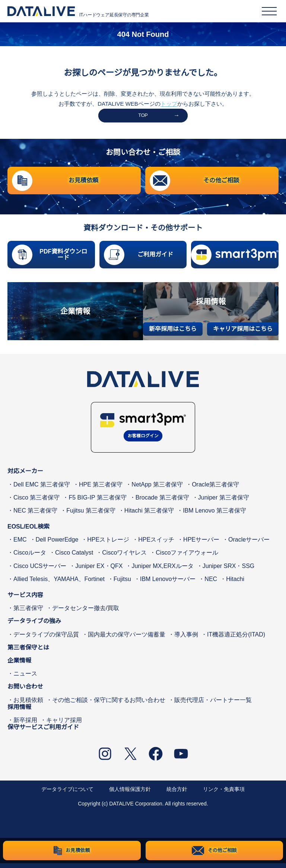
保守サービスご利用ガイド (43, 732)
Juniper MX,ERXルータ (162, 571)
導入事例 (186, 639)
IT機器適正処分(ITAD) (236, 639)
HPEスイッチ (156, 544)
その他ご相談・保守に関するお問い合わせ (109, 704)
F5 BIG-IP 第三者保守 (97, 502)
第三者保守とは (28, 652)
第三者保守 (28, 613)
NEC (211, 584)
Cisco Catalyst (74, 557)
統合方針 (177, 794)
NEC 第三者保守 (35, 515)
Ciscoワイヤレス (124, 557)
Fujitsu (122, 584)
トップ (169, 104)
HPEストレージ (108, 544)
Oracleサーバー (249, 544)
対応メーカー (25, 476)
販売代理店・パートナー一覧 (213, 704)
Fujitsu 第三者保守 (91, 515)
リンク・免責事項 (224, 794)
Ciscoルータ (30, 557)
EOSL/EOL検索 (28, 531)
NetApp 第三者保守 (157, 489)
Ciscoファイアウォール (187, 557)
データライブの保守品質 (46, 639)
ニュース (25, 678)
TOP (143, 117)
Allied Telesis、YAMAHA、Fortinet (59, 584)
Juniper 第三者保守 (224, 502)
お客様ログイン (143, 440)
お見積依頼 (28, 704)
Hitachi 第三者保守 (149, 515)
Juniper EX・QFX (99, 571)
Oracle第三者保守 (215, 489)
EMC (20, 544)
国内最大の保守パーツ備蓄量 (127, 639)
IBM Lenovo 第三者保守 (214, 515)
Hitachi (235, 584)
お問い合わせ (25, 691)
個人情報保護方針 (130, 794)
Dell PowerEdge (57, 544)
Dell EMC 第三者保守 (42, 489)
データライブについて (67, 794)
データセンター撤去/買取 (86, 613)
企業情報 (19, 665)
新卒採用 (25, 725)
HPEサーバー (201, 544)
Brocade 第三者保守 (162, 502)
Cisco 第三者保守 (36, 502)
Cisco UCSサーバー (40, 571)
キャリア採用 (64, 725)
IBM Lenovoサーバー (168, 584)
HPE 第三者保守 (101, 489)
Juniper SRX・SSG (229, 571)
